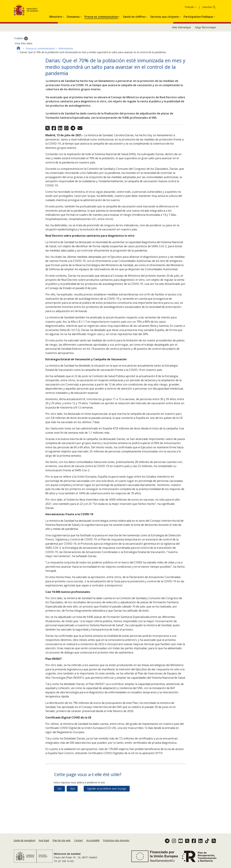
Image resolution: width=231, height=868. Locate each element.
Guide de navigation (24, 856)
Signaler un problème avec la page (107, 823)
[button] (56, 50)
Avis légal (44, 856)
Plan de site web (62, 856)
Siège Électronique (205, 62)
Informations (66, 83)
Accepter (74, 13)
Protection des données (116, 856)
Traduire (21, 73)
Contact (78, 856)
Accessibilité (93, 856)
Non (73, 823)
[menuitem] (56, 50)
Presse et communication (40, 83)
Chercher (207, 41)
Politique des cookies (54, 13)
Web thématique (181, 62)
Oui (59, 823)
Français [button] (191, 41)
